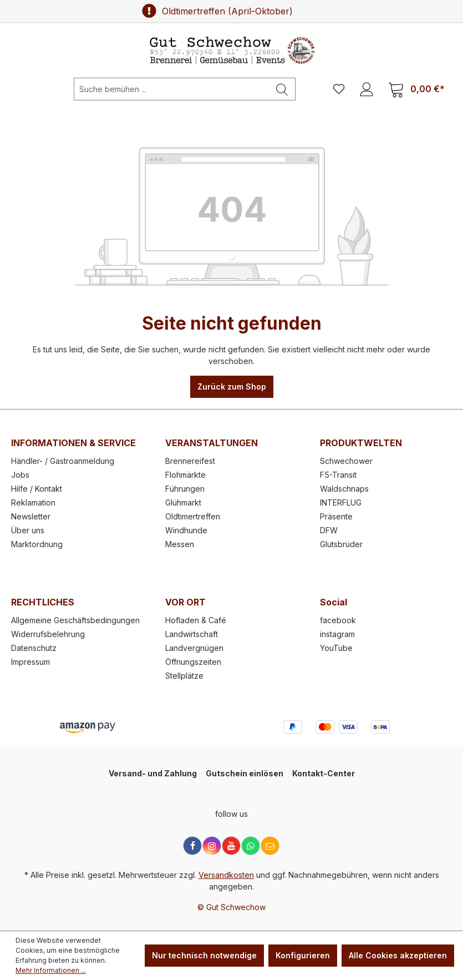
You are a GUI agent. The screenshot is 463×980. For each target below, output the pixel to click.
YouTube (336, 648)
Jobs (20, 475)
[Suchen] (282, 89)
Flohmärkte (185, 475)
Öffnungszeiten (193, 662)
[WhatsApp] (251, 846)
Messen (180, 544)
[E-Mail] (270, 846)
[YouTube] (231, 846)
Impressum (30, 662)
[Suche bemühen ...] (172, 89)
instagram (337, 634)
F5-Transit (338, 475)
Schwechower (346, 461)
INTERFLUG (341, 502)
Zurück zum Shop (232, 387)
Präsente (336, 516)
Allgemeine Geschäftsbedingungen (75, 620)
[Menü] (27, 89)
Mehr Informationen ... (51, 970)
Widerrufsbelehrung (48, 634)
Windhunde (186, 530)
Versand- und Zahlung (153, 773)
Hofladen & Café (196, 620)
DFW (329, 530)
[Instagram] (212, 846)
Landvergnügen (194, 648)
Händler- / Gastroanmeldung (63, 461)
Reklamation (33, 502)
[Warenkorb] (416, 89)
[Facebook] (192, 846)
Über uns (28, 530)
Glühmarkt (183, 502)
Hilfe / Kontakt (37, 489)
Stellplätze (184, 676)
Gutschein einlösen (245, 773)
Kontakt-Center (324, 773)
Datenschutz (34, 648)
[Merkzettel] (339, 89)
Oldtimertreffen (193, 516)
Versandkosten (226, 875)
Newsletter (31, 516)
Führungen (185, 489)
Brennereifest (190, 461)
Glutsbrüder (341, 544)
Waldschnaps (344, 489)
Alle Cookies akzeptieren (398, 955)
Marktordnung (37, 544)
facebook (338, 620)
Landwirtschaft (192, 634)
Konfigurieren (303, 955)
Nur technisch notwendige (204, 955)
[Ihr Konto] (367, 89)
